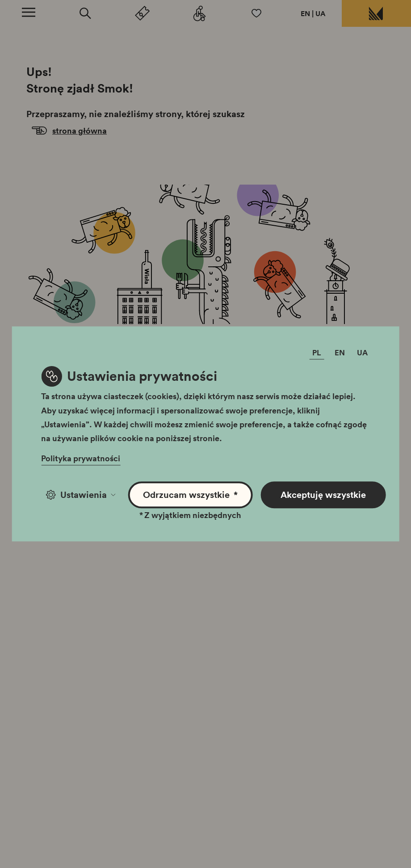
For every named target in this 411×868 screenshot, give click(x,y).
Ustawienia (81, 495)
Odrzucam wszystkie (190, 495)
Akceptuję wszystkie (323, 495)
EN (305, 13)
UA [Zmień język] (362, 353)
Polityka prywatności (81, 459)
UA (321, 13)
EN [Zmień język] (340, 353)
